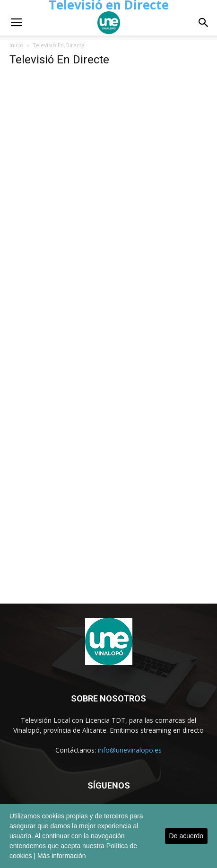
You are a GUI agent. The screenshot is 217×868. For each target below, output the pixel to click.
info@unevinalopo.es (130, 750)
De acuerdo (186, 836)
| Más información (60, 856)
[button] (204, 23)
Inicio (17, 45)
